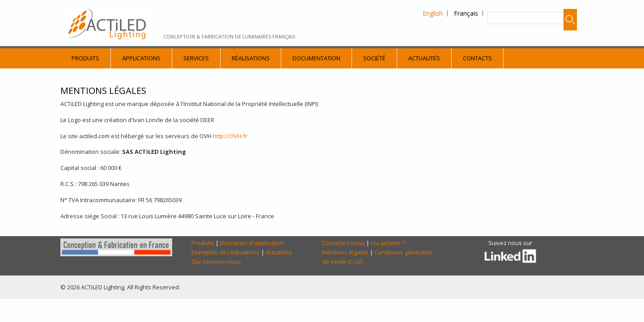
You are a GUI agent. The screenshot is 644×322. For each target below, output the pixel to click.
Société (374, 58)
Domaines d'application (252, 243)
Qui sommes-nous (216, 262)
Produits (85, 58)
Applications (141, 58)
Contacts (477, 58)
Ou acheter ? (388, 243)
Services (196, 58)
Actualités (424, 58)
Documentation (316, 58)
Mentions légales (345, 252)
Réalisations (251, 58)
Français (466, 13)
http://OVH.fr (230, 136)
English (433, 13)
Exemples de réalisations (226, 252)
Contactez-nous (343, 243)
